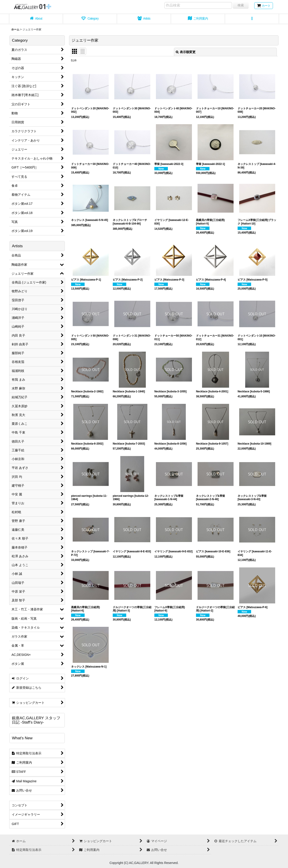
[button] (252, 19)
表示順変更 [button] (186, 52)
